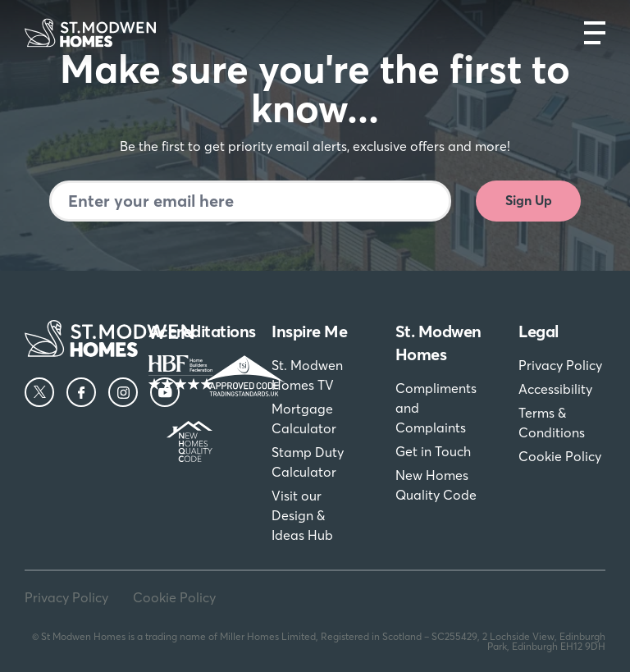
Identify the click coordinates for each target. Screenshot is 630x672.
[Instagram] (123, 392)
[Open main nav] (595, 33)
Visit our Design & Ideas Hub (302, 515)
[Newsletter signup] (250, 201)
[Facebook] (81, 392)
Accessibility (555, 389)
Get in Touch (433, 451)
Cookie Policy (560, 456)
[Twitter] (39, 392)
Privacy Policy (560, 365)
